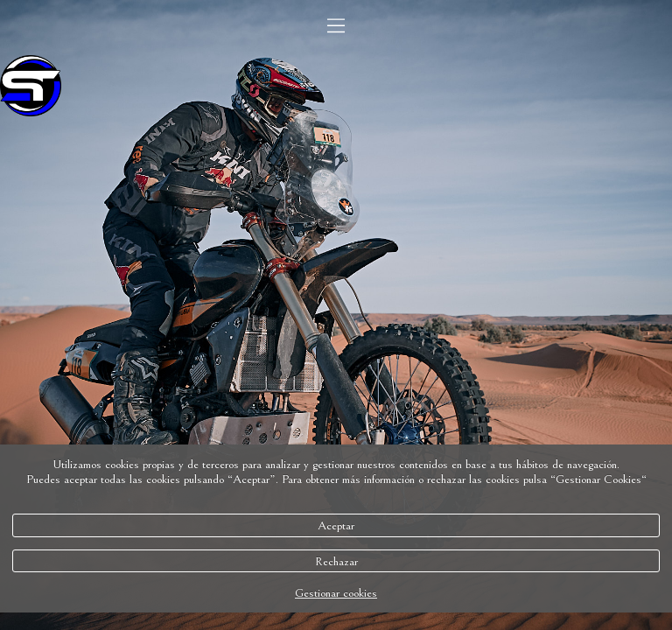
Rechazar (336, 561)
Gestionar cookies (336, 593)
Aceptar (336, 525)
